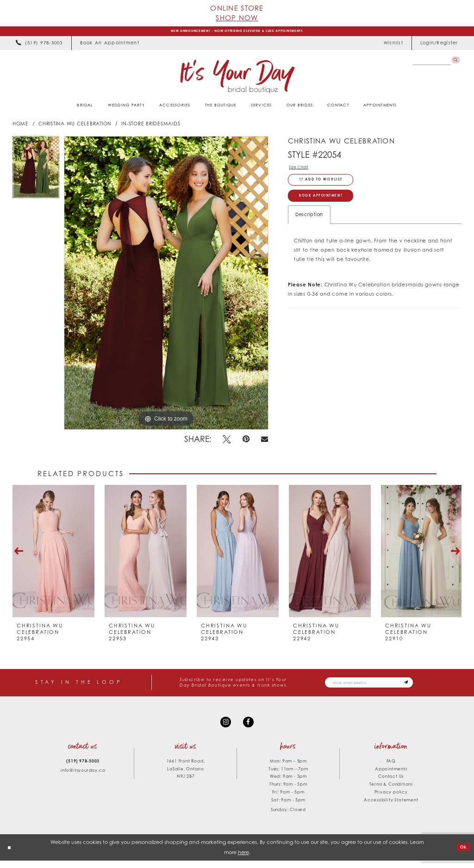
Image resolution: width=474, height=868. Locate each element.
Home (21, 126)
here (243, 859)
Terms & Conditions (391, 791)
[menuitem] (39, 46)
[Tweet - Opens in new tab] (227, 442)
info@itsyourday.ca (83, 778)
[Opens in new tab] (109, 46)
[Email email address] (381, 686)
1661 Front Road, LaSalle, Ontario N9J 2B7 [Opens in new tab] (186, 776)
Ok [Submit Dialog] (462, 854)
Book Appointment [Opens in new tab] (331, 208)
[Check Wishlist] (393, 46)
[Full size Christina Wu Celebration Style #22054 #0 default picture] (166, 285)
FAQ (391, 768)
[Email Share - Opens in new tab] (265, 442)
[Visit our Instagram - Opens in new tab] (224, 728)
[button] (439, 46)
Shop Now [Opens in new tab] (237, 18)
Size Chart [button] (302, 171)
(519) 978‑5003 (83, 768)
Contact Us (391, 784)
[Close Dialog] (11, 855)
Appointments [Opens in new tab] (391, 776)
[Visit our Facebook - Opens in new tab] (250, 728)
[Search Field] (429, 64)
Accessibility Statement (391, 807)
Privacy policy (391, 799)
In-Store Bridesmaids (151, 126)
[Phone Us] (39, 46)
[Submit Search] (454, 64)
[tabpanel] (36, 172)
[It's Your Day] (237, 78)
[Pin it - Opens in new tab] (246, 442)
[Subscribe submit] (429, 686)
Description (309, 228)
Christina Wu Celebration (75, 126)
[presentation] (53, 554)
